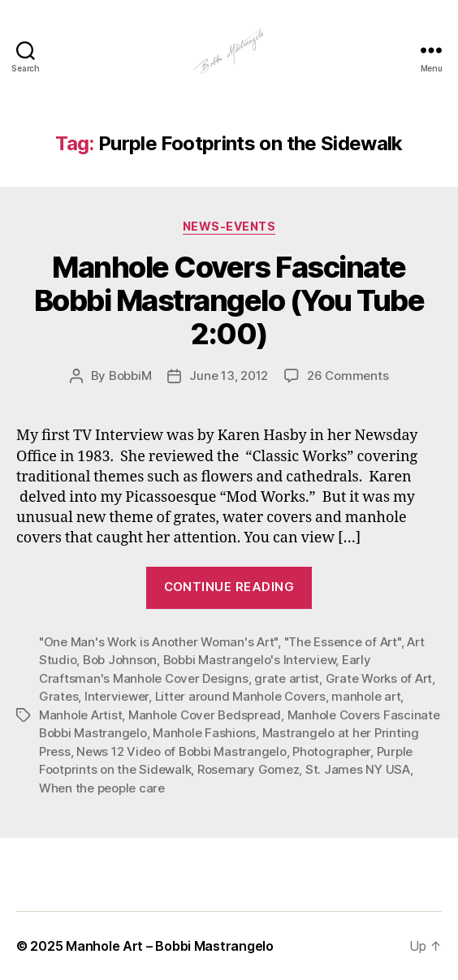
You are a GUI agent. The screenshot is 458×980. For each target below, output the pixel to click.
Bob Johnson (120, 660)
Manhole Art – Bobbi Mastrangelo (170, 946)
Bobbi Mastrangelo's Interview (250, 660)
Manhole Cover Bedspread (205, 715)
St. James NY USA (358, 769)
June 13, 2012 (229, 376)
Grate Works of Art (379, 678)
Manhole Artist (80, 715)
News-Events (229, 226)
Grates (58, 696)
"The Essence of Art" (343, 642)
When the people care (102, 788)
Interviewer (117, 696)
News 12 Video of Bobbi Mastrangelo (181, 751)
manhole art (366, 696)
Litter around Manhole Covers (240, 696)
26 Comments (348, 376)
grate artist (287, 678)
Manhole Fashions (204, 733)
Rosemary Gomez (248, 769)
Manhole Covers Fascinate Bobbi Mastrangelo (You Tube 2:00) (229, 300)
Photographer (331, 751)
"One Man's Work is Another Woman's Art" (158, 642)
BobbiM (130, 376)
